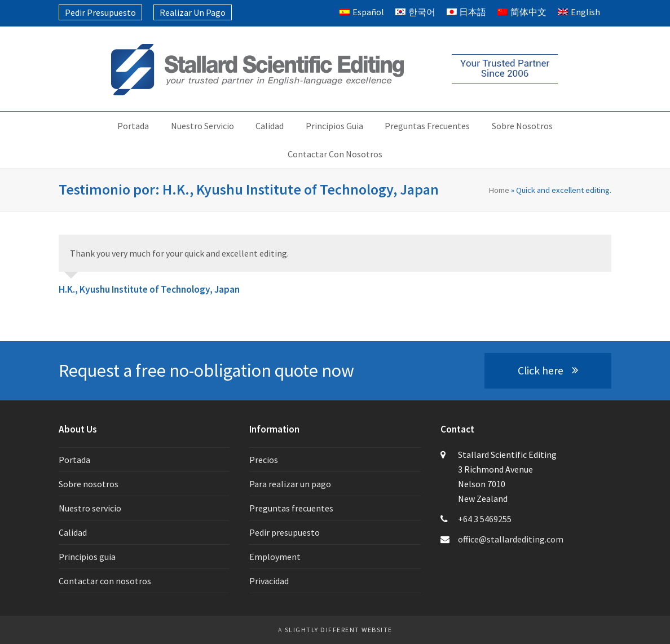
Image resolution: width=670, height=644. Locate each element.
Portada (74, 460)
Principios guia (87, 557)
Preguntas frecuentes (291, 508)
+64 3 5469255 (485, 519)
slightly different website (339, 630)
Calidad (73, 532)
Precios (264, 460)
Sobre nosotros (89, 484)
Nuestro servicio (90, 508)
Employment (275, 557)
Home (499, 190)
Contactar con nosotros (105, 581)
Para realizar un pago (290, 484)
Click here (548, 370)
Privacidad (269, 581)
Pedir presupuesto (285, 532)
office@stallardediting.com (511, 539)
